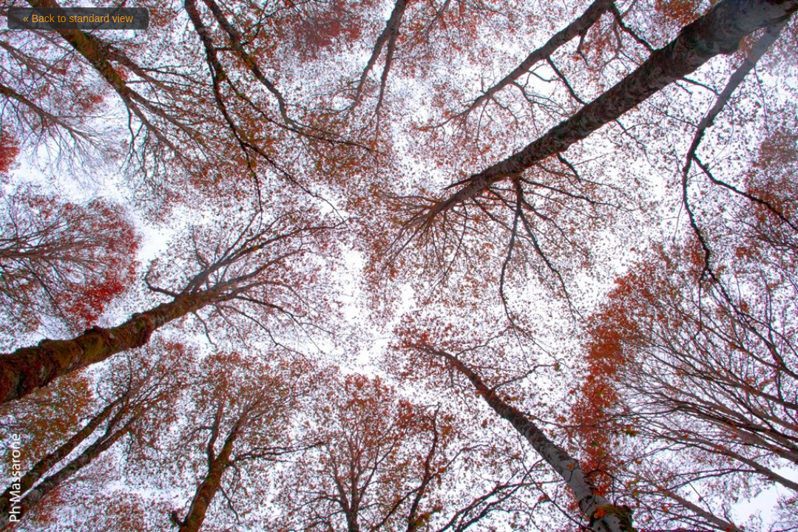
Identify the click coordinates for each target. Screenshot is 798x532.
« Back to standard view (78, 18)
